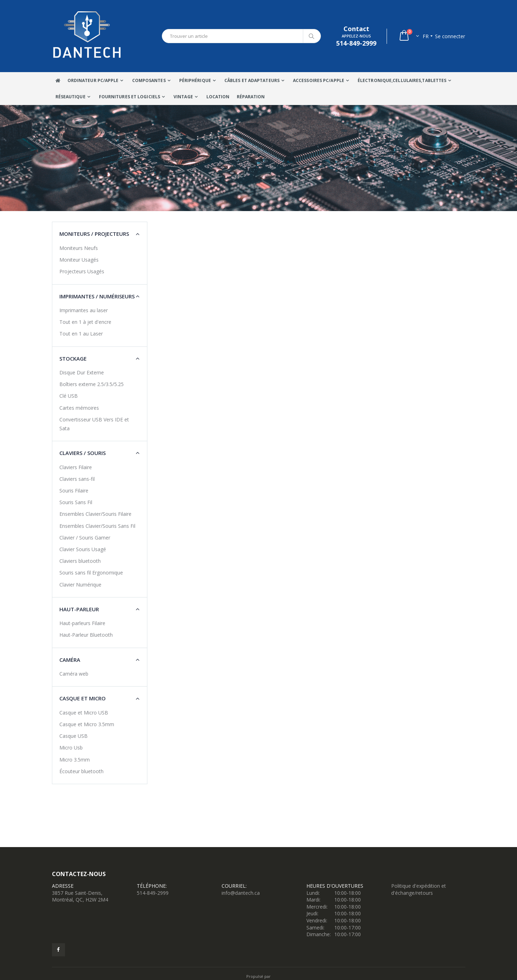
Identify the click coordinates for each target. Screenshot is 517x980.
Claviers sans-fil (77, 479)
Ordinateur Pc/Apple (93, 80)
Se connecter (450, 36)
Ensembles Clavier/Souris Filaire (95, 514)
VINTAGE (183, 97)
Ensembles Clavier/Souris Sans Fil (97, 526)
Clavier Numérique (80, 585)
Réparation (251, 97)
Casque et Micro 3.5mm (87, 724)
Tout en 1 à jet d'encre (85, 322)
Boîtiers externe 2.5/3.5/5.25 (92, 384)
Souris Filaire (74, 491)
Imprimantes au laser (84, 310)
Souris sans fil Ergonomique (91, 573)
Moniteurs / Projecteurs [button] (94, 234)
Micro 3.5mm (75, 760)
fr (426, 36)
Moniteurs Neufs (79, 248)
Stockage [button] (73, 358)
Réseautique (70, 97)
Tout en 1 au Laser (81, 334)
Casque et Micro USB (84, 713)
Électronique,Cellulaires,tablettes (402, 80)
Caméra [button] (70, 660)
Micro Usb (71, 748)
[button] (409, 36)
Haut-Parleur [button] (79, 609)
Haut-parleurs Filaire (82, 623)
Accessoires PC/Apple (319, 80)
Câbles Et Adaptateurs (252, 80)
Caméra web (74, 674)
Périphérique (195, 80)
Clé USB (69, 396)
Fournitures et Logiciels (130, 97)
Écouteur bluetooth (81, 771)
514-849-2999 (153, 893)
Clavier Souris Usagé (83, 549)
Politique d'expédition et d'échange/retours (419, 889)
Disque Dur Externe (82, 372)
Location (218, 97)
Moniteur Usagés (79, 260)
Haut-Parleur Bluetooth (86, 635)
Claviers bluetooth (80, 561)
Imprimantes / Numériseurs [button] (97, 296)
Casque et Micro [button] (83, 698)
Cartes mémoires (79, 408)
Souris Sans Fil (76, 502)
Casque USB (74, 736)
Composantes (149, 80)
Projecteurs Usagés (82, 271)
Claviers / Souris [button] (83, 453)
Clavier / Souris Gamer (85, 538)
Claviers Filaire (76, 467)
